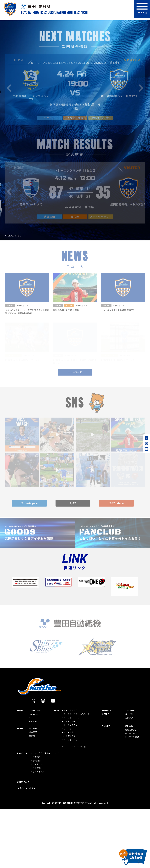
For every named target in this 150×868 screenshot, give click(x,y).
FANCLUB (22, 812)
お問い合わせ (23, 841)
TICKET (106, 785)
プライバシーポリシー (27, 847)
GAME (20, 787)
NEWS (20, 769)
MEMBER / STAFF (107, 771)
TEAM (57, 769)
